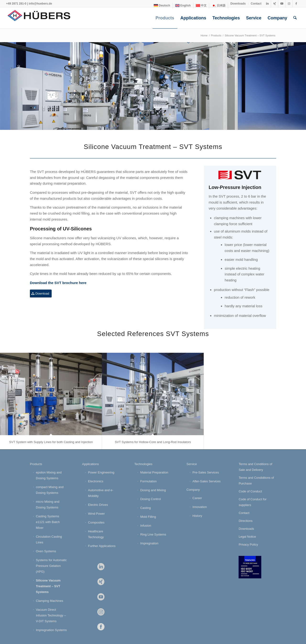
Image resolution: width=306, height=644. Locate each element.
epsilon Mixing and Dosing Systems (49, 475)
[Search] (295, 18)
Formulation (149, 481)
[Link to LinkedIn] (267, 4)
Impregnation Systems (51, 630)
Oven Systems (46, 551)
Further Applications (102, 546)
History (197, 516)
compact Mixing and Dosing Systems (50, 490)
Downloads (238, 4)
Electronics (96, 481)
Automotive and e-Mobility (101, 493)
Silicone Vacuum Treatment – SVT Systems (48, 586)
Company (193, 490)
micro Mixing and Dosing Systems (48, 504)
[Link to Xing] (275, 4)
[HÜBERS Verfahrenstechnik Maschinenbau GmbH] (42, 18)
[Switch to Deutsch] (162, 6)
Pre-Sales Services (206, 472)
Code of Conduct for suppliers (252, 502)
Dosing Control (151, 499)
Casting (146, 508)
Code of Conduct (250, 491)
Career (197, 498)
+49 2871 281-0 (16, 4)
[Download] (41, 294)
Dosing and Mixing (153, 490)
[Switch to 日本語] (219, 6)
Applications (90, 464)
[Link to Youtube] (282, 4)
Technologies (143, 464)
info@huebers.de (40, 4)
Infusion (146, 526)
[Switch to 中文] (201, 6)
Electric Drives (98, 505)
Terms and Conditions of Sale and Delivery (255, 467)
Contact (256, 4)
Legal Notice (247, 537)
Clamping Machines (49, 601)
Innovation (200, 507)
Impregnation (149, 543)
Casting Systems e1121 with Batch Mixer (48, 522)
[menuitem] (162, 6)
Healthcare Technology (96, 534)
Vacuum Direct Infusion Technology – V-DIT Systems (51, 615)
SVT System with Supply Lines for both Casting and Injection (51, 442)
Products (36, 464)
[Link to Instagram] (289, 4)
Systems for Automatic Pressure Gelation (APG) (51, 566)
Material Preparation (154, 472)
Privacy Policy (248, 544)
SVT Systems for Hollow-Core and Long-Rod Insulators (153, 442)
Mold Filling (148, 517)
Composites (96, 522)
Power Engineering (101, 472)
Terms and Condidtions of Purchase (256, 481)
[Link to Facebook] (296, 4)
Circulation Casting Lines (49, 539)
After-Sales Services (207, 481)
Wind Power (96, 514)
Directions (246, 521)
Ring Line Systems (153, 534)
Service (192, 464)
